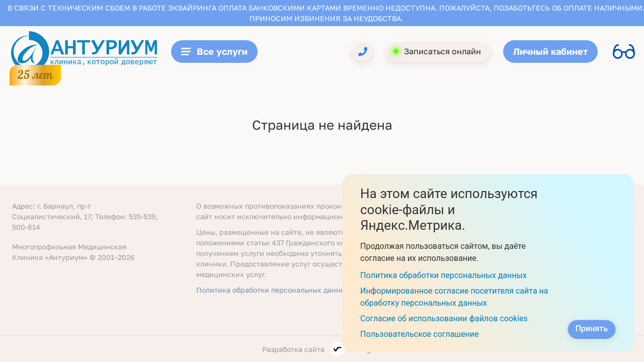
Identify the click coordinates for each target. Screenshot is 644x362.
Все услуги (214, 51)
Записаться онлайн (442, 51)
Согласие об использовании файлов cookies (444, 319)
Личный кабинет (550, 51)
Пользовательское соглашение (420, 334)
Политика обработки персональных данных (273, 290)
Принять (592, 329)
